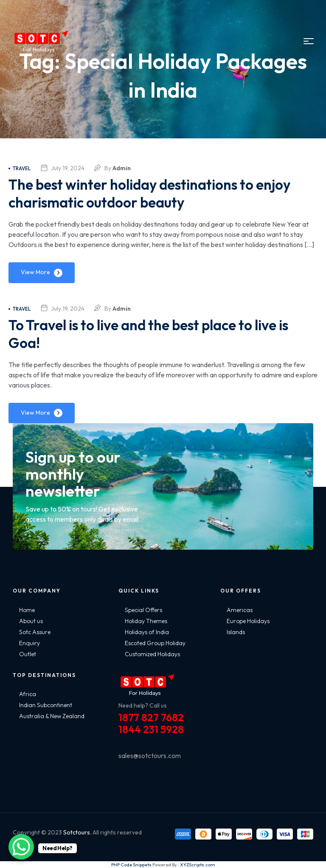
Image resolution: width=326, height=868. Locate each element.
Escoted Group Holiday (155, 643)
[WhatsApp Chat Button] (21, 847)
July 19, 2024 (68, 168)
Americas (240, 610)
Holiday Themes (146, 621)
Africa (28, 694)
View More (35, 272)
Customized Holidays (152, 654)
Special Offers (143, 610)
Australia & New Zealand (52, 716)
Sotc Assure (35, 632)
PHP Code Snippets (131, 865)
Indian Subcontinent (46, 705)
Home (27, 610)
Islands (236, 632)
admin (122, 168)
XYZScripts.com (198, 865)
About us (31, 621)
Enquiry (30, 643)
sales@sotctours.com (150, 756)
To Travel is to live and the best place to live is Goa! (157, 333)
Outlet (28, 654)
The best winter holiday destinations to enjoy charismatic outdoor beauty (145, 193)
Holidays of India (147, 632)
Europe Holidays (248, 621)
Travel (20, 168)
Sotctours (77, 832)
